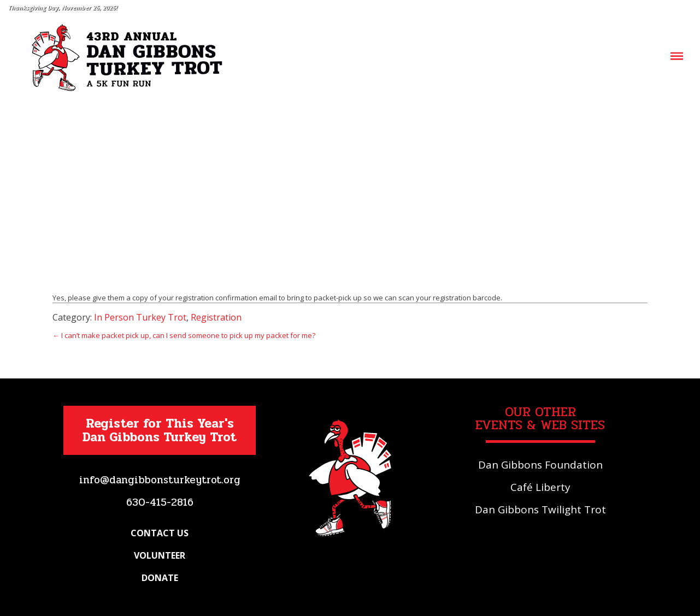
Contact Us (160, 533)
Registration (216, 317)
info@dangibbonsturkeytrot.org (160, 480)
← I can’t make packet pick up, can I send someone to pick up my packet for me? (184, 335)
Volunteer (160, 555)
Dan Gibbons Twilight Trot (540, 510)
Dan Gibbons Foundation (540, 465)
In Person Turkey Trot (140, 317)
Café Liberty (540, 487)
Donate (160, 578)
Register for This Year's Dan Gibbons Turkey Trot (160, 430)
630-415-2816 (160, 502)
